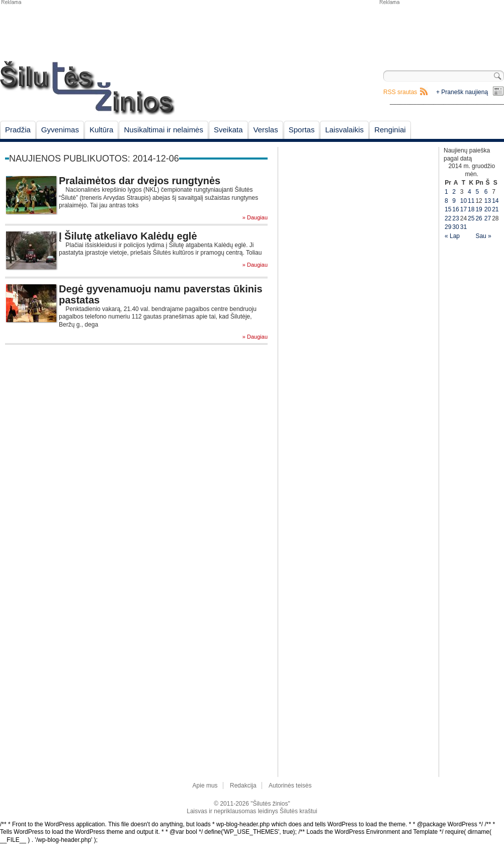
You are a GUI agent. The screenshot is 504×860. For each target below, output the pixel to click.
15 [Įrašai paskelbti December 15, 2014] (448, 209)
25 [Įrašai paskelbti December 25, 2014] (471, 218)
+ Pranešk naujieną (462, 92)
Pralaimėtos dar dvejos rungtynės (140, 181)
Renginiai (390, 130)
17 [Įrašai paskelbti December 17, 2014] (464, 209)
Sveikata (228, 130)
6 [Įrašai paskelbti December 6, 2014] (486, 192)
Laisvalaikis (344, 130)
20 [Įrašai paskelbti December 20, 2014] (488, 209)
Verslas (266, 130)
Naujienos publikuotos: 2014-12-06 (94, 159)
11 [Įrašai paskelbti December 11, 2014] (471, 201)
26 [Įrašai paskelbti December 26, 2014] (479, 218)
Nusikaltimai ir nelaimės (163, 130)
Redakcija (243, 786)
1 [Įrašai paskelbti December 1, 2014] (446, 192)
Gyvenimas (60, 130)
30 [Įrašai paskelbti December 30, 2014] (455, 227)
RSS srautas (400, 92)
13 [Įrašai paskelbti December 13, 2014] (488, 201)
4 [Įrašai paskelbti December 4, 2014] (470, 192)
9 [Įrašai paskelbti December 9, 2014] (454, 201)
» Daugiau (255, 218)
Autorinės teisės (290, 786)
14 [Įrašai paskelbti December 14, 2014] (495, 201)
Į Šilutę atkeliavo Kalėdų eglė (128, 236)
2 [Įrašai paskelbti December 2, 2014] (454, 192)
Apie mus (205, 786)
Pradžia (18, 130)
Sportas (302, 130)
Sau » (483, 236)
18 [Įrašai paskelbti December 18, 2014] (471, 209)
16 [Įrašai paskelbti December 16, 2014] (455, 209)
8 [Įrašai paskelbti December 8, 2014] (446, 201)
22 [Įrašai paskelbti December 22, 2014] (448, 218)
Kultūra (102, 130)
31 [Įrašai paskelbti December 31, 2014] (464, 227)
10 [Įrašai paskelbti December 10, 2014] (464, 201)
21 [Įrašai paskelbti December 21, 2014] (495, 209)
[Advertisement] (441, 30)
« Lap (452, 236)
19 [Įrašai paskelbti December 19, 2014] (479, 209)
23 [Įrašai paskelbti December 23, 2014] (455, 218)
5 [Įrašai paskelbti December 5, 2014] (477, 192)
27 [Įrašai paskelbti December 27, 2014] (488, 218)
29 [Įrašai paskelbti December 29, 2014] (448, 227)
